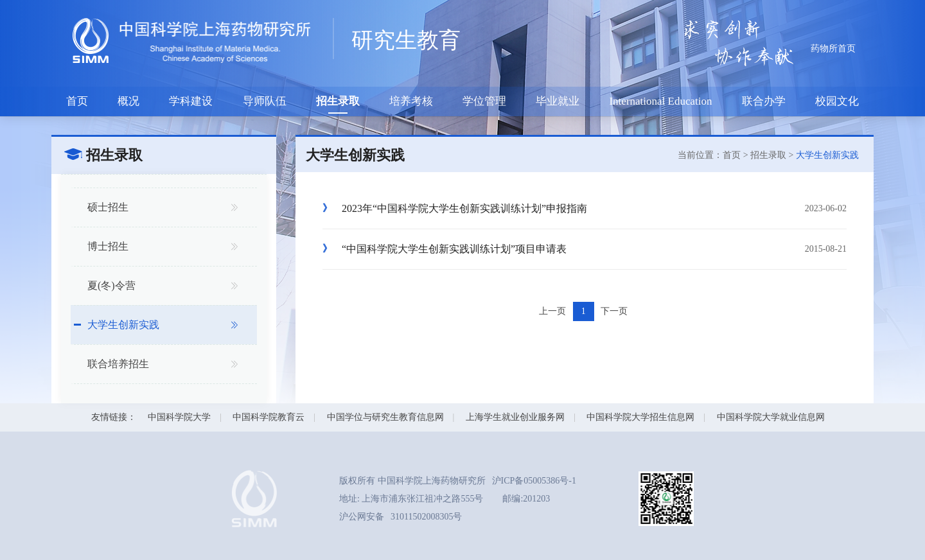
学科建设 (191, 101)
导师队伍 (265, 101)
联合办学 (764, 101)
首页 (77, 101)
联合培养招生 (118, 364)
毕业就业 (558, 101)
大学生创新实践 (123, 325)
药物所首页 (833, 48)
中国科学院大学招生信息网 (640, 417)
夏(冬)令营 (111, 285)
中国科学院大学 (179, 417)
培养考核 (411, 101)
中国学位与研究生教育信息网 (385, 417)
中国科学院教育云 (269, 417)
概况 (128, 101)
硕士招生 (108, 207)
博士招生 (108, 246)
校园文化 (837, 101)
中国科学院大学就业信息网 (771, 417)
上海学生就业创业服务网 (515, 417)
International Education (660, 101)
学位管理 (484, 101)
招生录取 (338, 101)
